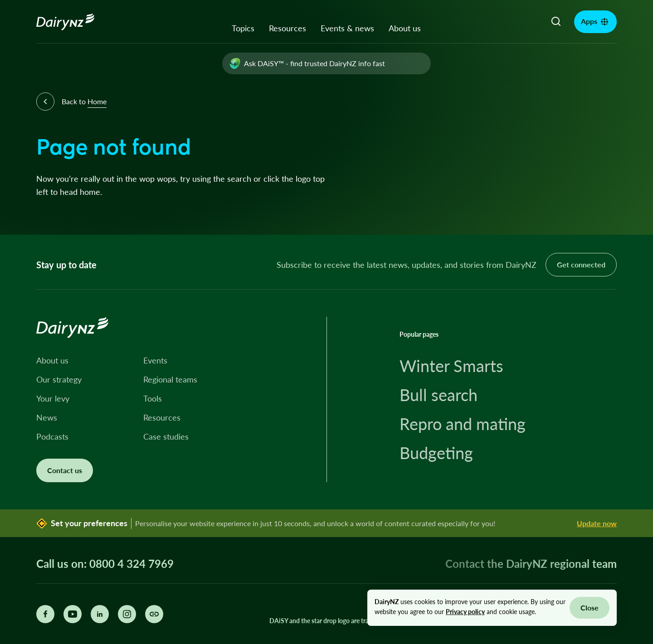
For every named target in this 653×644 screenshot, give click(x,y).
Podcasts (52, 436)
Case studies (166, 436)
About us (405, 28)
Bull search (439, 395)
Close (590, 608)
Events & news (347, 28)
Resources (288, 28)
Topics (243, 28)
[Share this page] (154, 614)
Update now (597, 523)
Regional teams (170, 379)
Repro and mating (463, 424)
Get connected (581, 264)
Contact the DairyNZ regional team (531, 564)
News (47, 417)
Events (155, 360)
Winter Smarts (451, 366)
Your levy (53, 398)
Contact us (65, 470)
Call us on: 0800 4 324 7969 (105, 564)
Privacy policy (465, 612)
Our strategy (59, 379)
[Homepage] (76, 22)
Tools (153, 398)
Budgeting (436, 453)
